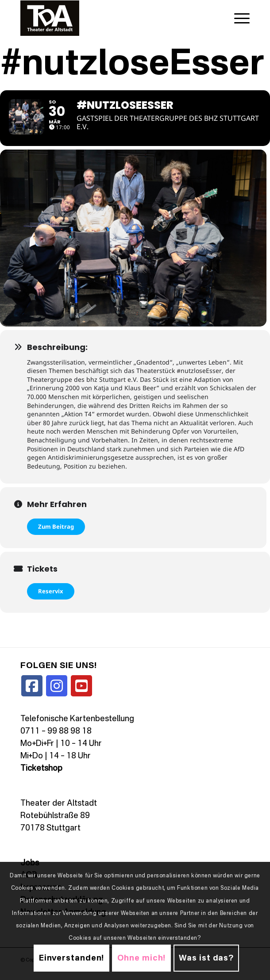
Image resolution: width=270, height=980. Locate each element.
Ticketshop (41, 775)
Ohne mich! (141, 958)
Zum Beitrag (56, 533)
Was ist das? (206, 958)
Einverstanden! (72, 958)
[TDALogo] (112, 18)
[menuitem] (237, 18)
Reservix (51, 598)
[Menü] (237, 18)
